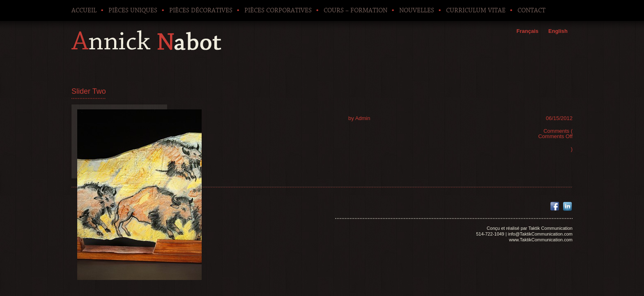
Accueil (84, 10)
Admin (363, 118)
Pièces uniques (133, 10)
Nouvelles (417, 10)
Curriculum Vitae (476, 10)
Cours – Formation (355, 10)
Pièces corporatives (278, 10)
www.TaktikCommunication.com (541, 240)
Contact (531, 10)
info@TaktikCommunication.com (540, 234)
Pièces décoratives (201, 10)
